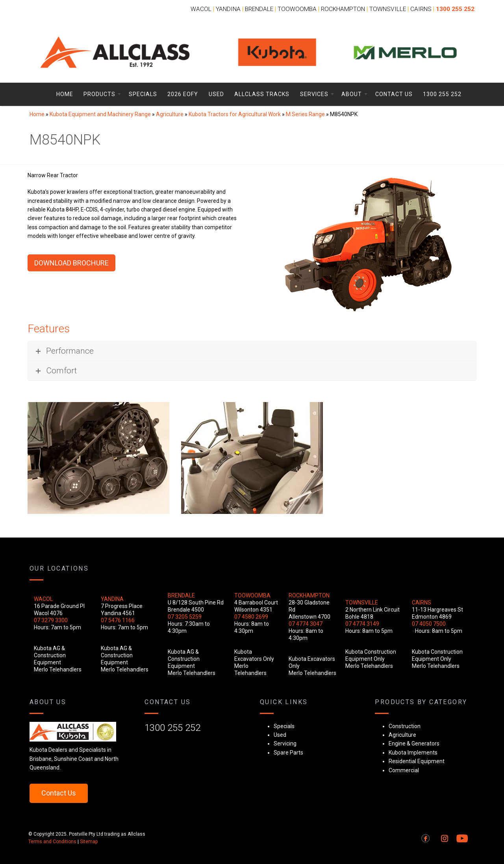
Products (99, 94)
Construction (405, 726)
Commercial (404, 770)
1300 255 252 (442, 94)
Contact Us (394, 94)
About (352, 94)
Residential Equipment (417, 761)
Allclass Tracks (262, 94)
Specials (143, 94)
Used (216, 94)
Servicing (285, 743)
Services (314, 94)
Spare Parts (288, 753)
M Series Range (305, 114)
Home (65, 94)
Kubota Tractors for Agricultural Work (235, 114)
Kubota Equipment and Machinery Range (100, 114)
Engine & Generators (414, 743)
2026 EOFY (183, 94)
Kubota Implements (413, 753)
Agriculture (170, 114)
